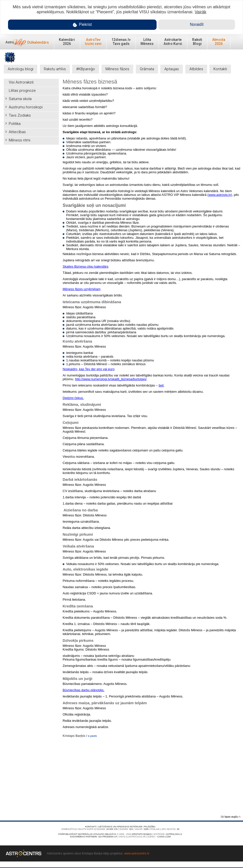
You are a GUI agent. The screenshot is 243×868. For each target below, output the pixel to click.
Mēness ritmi (20, 140)
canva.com (164, 837)
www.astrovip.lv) (220, 195)
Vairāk (201, 12)
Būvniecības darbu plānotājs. (84, 690)
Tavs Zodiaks (20, 115)
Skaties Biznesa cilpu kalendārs (86, 266)
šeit (161, 385)
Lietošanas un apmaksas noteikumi (120, 827)
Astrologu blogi (21, 69)
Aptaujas (172, 69)
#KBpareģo (86, 69)
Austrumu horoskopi (26, 107)
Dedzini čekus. (73, 398)
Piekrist (82, 25)
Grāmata (147, 69)
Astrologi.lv (174, 834)
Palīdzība (150, 827)
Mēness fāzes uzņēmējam (82, 289)
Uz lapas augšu (231, 817)
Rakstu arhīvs (55, 69)
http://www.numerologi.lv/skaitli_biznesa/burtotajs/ (111, 379)
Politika (15, 124)
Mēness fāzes (117, 69)
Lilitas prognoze (22, 91)
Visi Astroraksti (21, 82)
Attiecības (17, 132)
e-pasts (92, 736)
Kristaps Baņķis (142, 834)
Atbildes (196, 69)
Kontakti (220, 69)
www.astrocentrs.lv (137, 853)
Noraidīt (197, 24)
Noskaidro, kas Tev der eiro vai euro (89, 369)
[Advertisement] (31, 172)
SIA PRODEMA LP (108, 837)
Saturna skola (20, 99)
